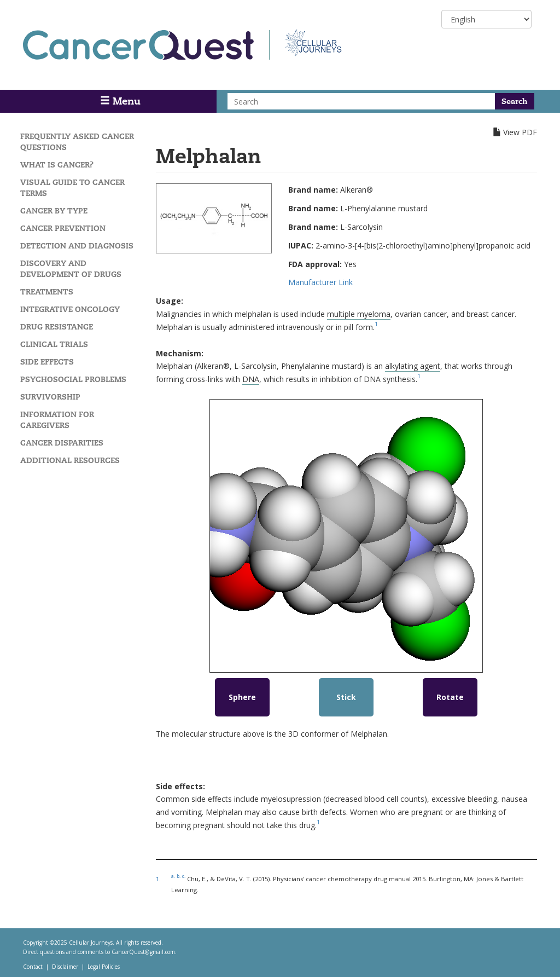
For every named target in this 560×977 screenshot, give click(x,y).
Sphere (242, 697)
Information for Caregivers (57, 420)
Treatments (47, 292)
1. (158, 879)
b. (179, 876)
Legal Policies (104, 967)
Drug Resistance (57, 327)
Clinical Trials (54, 344)
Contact (33, 967)
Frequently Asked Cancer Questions (77, 142)
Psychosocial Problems (73, 379)
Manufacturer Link (320, 282)
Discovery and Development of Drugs (71, 269)
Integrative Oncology (70, 309)
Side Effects (47, 362)
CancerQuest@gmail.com (143, 952)
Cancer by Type (54, 211)
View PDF (520, 132)
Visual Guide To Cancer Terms (72, 188)
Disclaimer (65, 967)
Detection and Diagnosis (77, 246)
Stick (346, 697)
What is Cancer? (57, 165)
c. (184, 876)
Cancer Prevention (63, 228)
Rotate (450, 697)
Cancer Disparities (62, 443)
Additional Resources (70, 460)
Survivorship (50, 397)
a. (173, 876)
